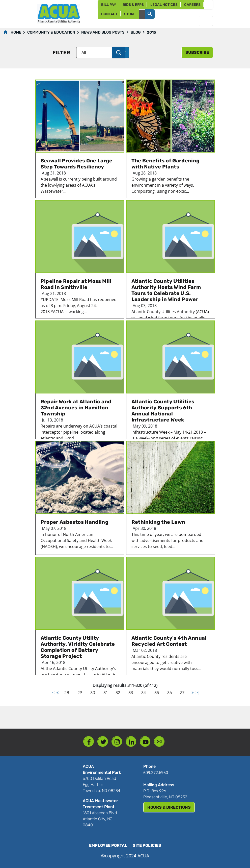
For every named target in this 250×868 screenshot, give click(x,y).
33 (131, 693)
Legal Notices (164, 5)
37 (182, 693)
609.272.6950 (156, 773)
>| (198, 692)
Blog (136, 32)
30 (93, 693)
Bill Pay (109, 5)
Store (130, 14)
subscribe (197, 52)
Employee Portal (108, 845)
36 (170, 693)
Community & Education (51, 32)
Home (16, 32)
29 (80, 693)
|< (52, 692)
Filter (61, 53)
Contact (109, 14)
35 (157, 693)
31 (105, 693)
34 (144, 693)
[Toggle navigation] (206, 21)
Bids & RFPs (133, 5)
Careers (192, 5)
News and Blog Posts (103, 32)
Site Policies (147, 845)
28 (67, 693)
